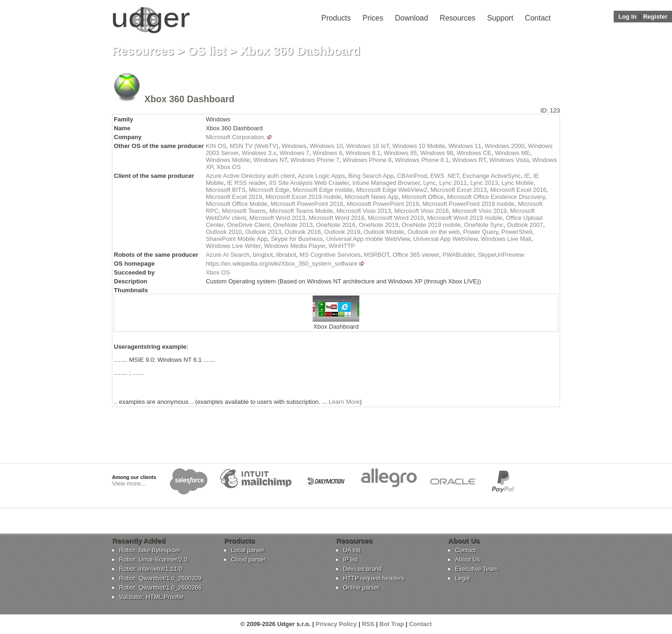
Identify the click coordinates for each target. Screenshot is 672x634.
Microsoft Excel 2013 (458, 190)
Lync (430, 183)
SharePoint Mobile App (237, 239)
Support (500, 18)
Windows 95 (400, 153)
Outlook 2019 (342, 232)
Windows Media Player (295, 246)
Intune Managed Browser (386, 183)
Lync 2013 (484, 183)
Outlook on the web (434, 232)
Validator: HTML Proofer (151, 597)
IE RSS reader (246, 183)
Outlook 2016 (303, 232)
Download (411, 18)
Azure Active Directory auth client (250, 176)
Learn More (344, 402)
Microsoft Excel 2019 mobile (304, 197)
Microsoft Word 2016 (336, 218)
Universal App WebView (446, 239)
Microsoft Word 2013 (277, 218)
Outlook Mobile (384, 232)
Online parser (361, 588)
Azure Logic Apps (321, 176)
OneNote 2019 (379, 225)
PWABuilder (458, 255)
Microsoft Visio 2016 (422, 211)
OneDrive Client (248, 225)
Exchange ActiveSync (492, 176)
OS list (207, 51)
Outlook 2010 (224, 232)
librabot (286, 255)
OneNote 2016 (336, 225)
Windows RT (469, 160)
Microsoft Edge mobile (323, 190)
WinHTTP (342, 246)
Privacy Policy (336, 624)
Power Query (480, 232)
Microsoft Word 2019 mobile (465, 218)
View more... (129, 483)
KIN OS (216, 146)
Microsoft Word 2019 (396, 218)
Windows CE (474, 153)
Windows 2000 (505, 146)
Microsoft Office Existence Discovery (496, 197)
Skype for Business (297, 239)
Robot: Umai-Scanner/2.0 (153, 560)
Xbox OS (229, 167)
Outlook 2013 (263, 232)
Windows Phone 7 (315, 160)
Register (655, 17)
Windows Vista (509, 160)
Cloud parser (248, 560)
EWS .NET (444, 176)
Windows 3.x (259, 153)
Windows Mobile (228, 160)
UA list (352, 550)
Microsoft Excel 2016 (518, 190)
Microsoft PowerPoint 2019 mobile (468, 204)
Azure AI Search (228, 255)
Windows (294, 146)
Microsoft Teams (244, 211)
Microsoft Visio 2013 (364, 211)
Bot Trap (392, 624)
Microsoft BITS (226, 190)
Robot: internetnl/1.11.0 (150, 569)
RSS (368, 624)
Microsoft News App (372, 197)
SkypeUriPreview (501, 255)
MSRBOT (377, 255)
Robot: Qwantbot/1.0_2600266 (160, 588)
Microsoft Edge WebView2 (392, 190)
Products (336, 18)
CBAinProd (412, 176)
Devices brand (362, 569)
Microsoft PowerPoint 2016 (307, 204)
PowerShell (517, 232)
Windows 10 (326, 146)
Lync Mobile (517, 183)
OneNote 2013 (293, 225)
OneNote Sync (484, 225)
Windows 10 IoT (368, 146)
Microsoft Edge (269, 190)
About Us (467, 560)
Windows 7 (294, 153)
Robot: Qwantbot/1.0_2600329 (160, 578)
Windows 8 (328, 153)
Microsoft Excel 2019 (234, 197)
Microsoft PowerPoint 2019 (383, 204)
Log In (627, 17)
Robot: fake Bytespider (150, 550)
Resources (457, 18)
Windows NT (270, 160)
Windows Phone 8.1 (422, 160)
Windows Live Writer (233, 246)
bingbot (263, 255)
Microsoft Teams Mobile (301, 211)
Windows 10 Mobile (419, 146)
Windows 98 (437, 153)
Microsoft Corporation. (236, 137)
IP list (350, 560)
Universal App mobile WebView (368, 239)
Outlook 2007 (525, 225)
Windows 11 (465, 146)
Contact (538, 18)
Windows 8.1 (363, 153)
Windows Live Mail (506, 239)
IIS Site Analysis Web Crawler (309, 183)
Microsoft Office (423, 197)
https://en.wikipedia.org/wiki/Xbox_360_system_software (282, 264)
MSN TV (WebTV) (254, 146)
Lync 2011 (453, 183)
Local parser (248, 550)
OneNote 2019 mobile (431, 225)
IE (527, 176)
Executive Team (476, 569)
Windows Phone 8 (367, 160)
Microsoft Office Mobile (237, 204)
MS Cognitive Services (330, 255)
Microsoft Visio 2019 (479, 211)
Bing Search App (371, 176)
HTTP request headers (374, 578)
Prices (373, 18)
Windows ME (512, 153)
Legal (462, 578)
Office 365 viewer (416, 255)
